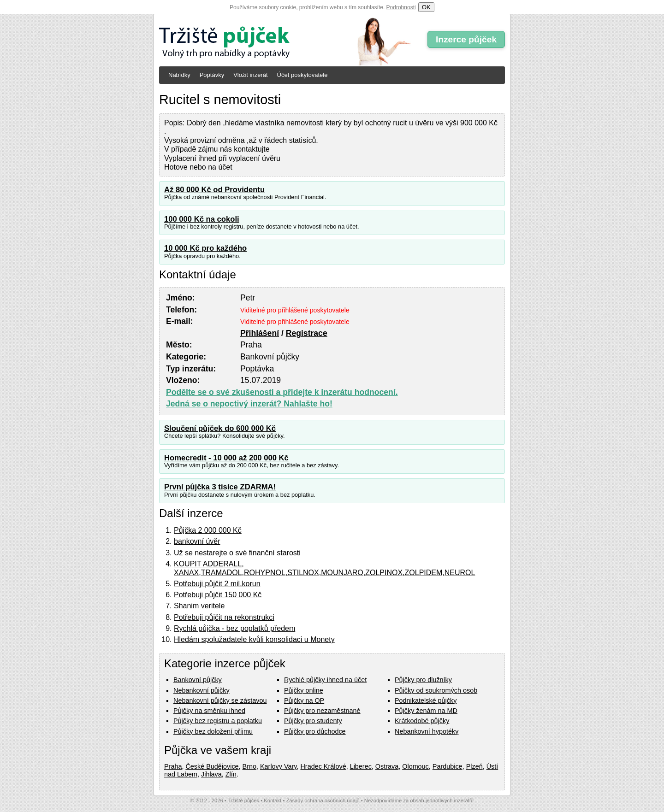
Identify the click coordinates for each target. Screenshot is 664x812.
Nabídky (179, 75)
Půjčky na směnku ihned (209, 711)
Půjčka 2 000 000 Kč (208, 530)
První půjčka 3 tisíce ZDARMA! (220, 487)
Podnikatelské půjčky (426, 700)
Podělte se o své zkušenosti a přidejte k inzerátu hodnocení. (282, 392)
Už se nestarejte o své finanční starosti (237, 553)
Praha (173, 766)
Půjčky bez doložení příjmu (213, 731)
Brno (249, 766)
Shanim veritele (199, 606)
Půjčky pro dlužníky (423, 680)
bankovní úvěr (197, 541)
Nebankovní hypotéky (427, 731)
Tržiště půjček (244, 800)
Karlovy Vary (278, 766)
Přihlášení (260, 333)
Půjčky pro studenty (313, 721)
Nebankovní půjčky (202, 690)
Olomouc (415, 766)
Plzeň (474, 766)
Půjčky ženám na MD (426, 711)
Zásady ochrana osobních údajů (323, 800)
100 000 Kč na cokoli (202, 219)
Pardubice (448, 766)
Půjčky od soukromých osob (436, 690)
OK (426, 7)
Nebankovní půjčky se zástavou (220, 700)
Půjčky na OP (304, 700)
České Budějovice (212, 766)
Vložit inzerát (250, 75)
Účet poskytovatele (302, 75)
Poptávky (212, 75)
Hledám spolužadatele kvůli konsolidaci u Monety (254, 639)
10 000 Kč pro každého (205, 248)
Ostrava (387, 766)
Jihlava (211, 774)
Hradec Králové (323, 766)
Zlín (231, 774)
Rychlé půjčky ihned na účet (325, 680)
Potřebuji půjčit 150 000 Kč (218, 595)
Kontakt (273, 800)
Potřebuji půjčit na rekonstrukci (224, 617)
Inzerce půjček (466, 39)
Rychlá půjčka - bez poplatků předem (234, 628)
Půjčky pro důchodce (315, 731)
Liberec (361, 766)
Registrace (307, 333)
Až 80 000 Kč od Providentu (214, 190)
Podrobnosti (401, 7)
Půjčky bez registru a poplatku (218, 721)
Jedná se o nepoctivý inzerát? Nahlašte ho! (249, 404)
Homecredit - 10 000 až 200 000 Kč (226, 458)
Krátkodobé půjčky (422, 721)
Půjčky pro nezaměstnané (322, 711)
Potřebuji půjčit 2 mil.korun (217, 584)
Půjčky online (304, 690)
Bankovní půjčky (198, 680)
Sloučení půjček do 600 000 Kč (220, 428)
